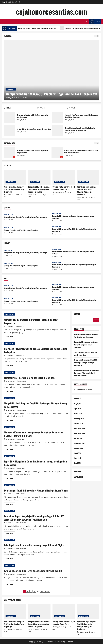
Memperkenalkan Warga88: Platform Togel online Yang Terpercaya (39, 28)
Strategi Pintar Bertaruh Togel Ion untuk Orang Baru (10, 130)
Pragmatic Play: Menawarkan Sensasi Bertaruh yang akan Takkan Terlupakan (58, 117)
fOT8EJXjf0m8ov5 (12, 98)
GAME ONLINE (11, 89)
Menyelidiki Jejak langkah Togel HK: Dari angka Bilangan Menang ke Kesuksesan (58, 130)
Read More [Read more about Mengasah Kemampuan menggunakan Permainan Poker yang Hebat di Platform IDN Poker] (10, 450)
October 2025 (79, 438)
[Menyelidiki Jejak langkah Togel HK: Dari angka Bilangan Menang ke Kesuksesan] (88, 177)
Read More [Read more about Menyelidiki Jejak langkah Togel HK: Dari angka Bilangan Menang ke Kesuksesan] (10, 421)
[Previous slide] (95, 36)
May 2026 (78, 404)
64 (42, 591)
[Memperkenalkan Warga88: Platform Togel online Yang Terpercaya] (51, 70)
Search (77, 314)
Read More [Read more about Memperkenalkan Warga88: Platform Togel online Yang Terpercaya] (10, 337)
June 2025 (78, 458)
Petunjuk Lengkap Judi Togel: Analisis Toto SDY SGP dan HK (33, 571)
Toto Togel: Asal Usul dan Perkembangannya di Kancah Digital (34, 545)
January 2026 (79, 424)
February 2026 (79, 419)
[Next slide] (98, 36)
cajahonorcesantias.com (52, 11)
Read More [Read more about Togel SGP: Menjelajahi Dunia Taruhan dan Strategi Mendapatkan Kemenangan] (10, 479)
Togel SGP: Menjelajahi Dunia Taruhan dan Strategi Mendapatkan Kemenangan (35, 463)
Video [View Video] (94, 21)
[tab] (20, 108)
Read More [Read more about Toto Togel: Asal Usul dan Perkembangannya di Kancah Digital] (10, 559)
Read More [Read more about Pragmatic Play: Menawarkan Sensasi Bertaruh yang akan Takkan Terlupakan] (10, 366)
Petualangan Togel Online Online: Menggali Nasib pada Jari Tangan (36, 490)
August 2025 (79, 448)
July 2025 (77, 453)
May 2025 (77, 463)
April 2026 (78, 409)
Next (47, 591)
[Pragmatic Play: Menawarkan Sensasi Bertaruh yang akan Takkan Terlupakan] (39, 177)
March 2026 (78, 414)
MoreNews (59, 641)
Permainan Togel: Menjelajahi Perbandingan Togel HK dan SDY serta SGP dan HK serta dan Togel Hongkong (34, 518)
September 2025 (80, 443)
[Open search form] (87, 21)
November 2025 (80, 433)
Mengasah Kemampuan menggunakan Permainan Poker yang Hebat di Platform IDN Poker (33, 434)
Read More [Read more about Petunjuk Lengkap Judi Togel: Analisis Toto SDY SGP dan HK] (10, 585)
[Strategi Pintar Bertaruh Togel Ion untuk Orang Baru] (64, 177)
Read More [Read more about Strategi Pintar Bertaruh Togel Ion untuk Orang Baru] (10, 392)
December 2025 (80, 428)
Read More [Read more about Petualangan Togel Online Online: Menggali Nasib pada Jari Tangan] (10, 504)
